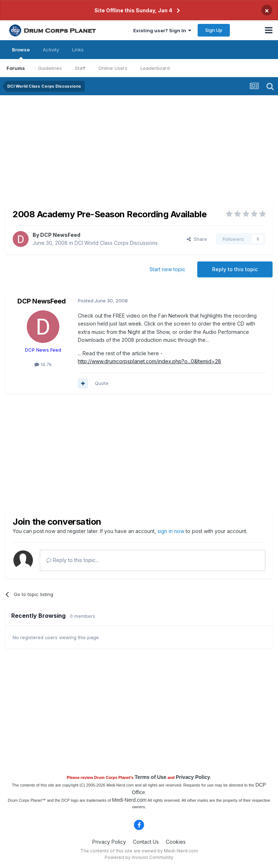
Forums (16, 68)
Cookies (176, 842)
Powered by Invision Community (139, 857)
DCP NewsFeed (60, 235)
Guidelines (50, 68)
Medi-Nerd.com (129, 800)
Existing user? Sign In (162, 30)
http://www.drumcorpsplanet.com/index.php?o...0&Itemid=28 (149, 361)
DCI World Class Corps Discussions (116, 243)
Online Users (113, 68)
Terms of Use (151, 777)
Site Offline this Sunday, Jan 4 (133, 10)
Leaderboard (155, 68)
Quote (102, 383)
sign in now (171, 531)
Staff (80, 68)
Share (197, 239)
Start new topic (167, 269)
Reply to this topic (235, 269)
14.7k (43, 364)
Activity (51, 50)
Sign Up (214, 30)
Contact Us (146, 842)
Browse (21, 53)
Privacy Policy (193, 777)
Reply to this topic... (73, 560)
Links (78, 50)
